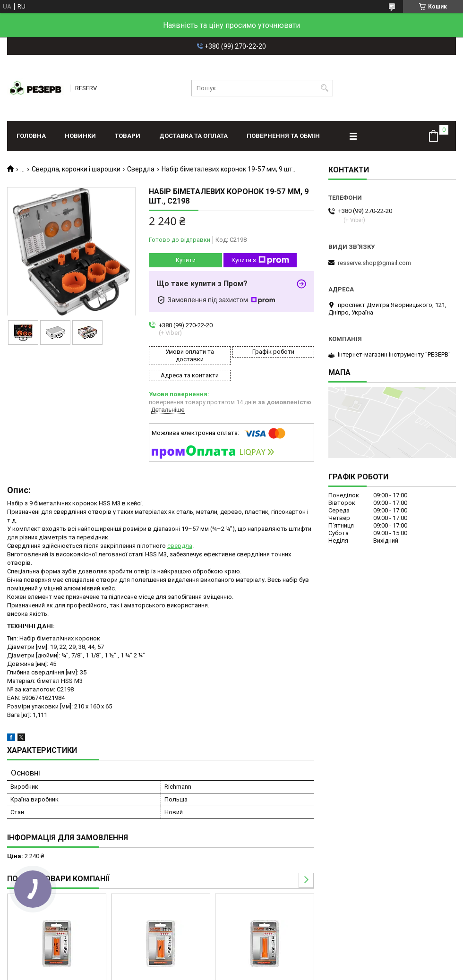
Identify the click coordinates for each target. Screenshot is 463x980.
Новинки (80, 136)
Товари (128, 136)
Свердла (141, 169)
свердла (180, 546)
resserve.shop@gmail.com (374, 263)
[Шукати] (325, 88)
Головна (31, 136)
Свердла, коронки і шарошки (76, 169)
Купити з (260, 260)
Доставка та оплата (193, 136)
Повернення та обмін (283, 136)
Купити (186, 260)
